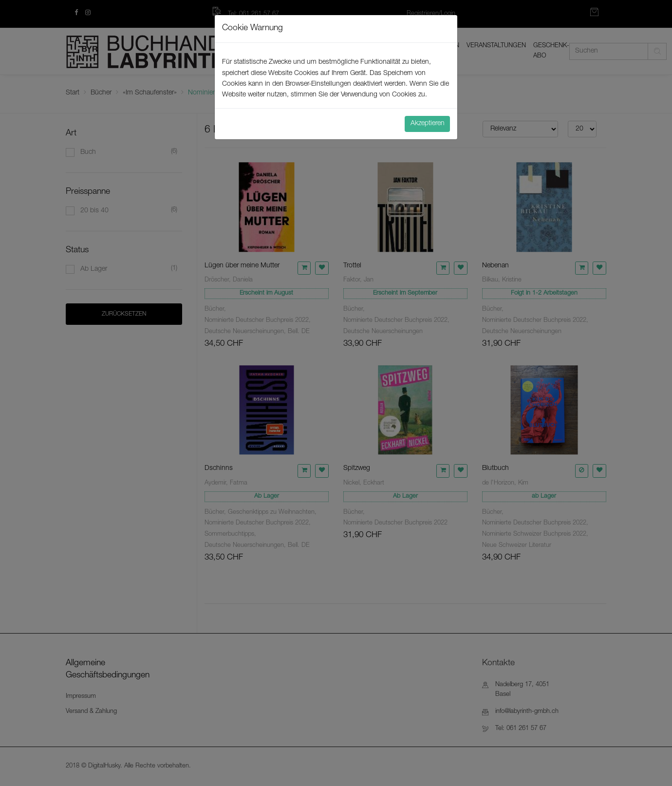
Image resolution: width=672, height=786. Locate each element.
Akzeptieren (428, 124)
